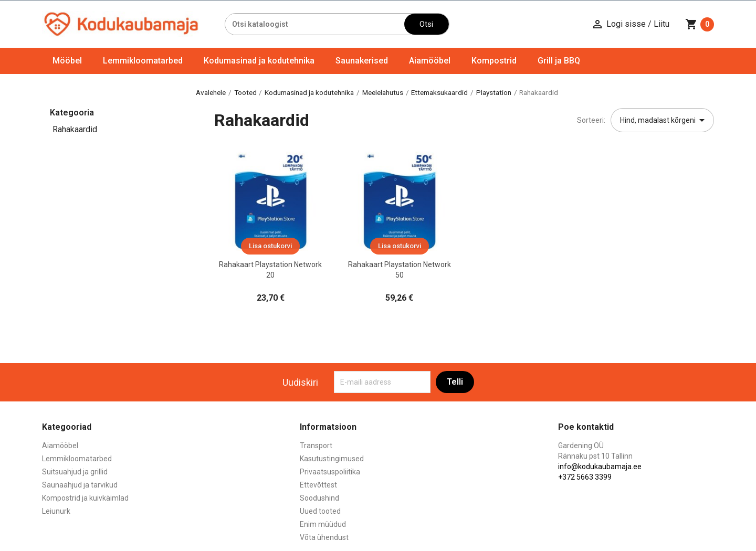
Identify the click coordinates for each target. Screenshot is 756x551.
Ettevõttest (318, 485)
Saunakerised (362, 61)
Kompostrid (494, 61)
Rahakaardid (75, 129)
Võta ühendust (324, 537)
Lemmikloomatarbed (143, 61)
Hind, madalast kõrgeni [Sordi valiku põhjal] (664, 120)
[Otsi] (315, 24)
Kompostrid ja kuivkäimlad (85, 498)
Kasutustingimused (332, 459)
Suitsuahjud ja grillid (75, 472)
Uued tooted (320, 511)
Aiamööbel (430, 61)
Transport (316, 446)
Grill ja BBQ (559, 61)
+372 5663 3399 (585, 477)
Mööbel (67, 61)
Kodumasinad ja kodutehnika (259, 61)
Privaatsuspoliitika (330, 472)
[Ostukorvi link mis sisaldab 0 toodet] (700, 24)
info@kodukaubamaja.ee (600, 467)
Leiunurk (56, 511)
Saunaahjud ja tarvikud (80, 485)
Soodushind (319, 498)
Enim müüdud (323, 524)
